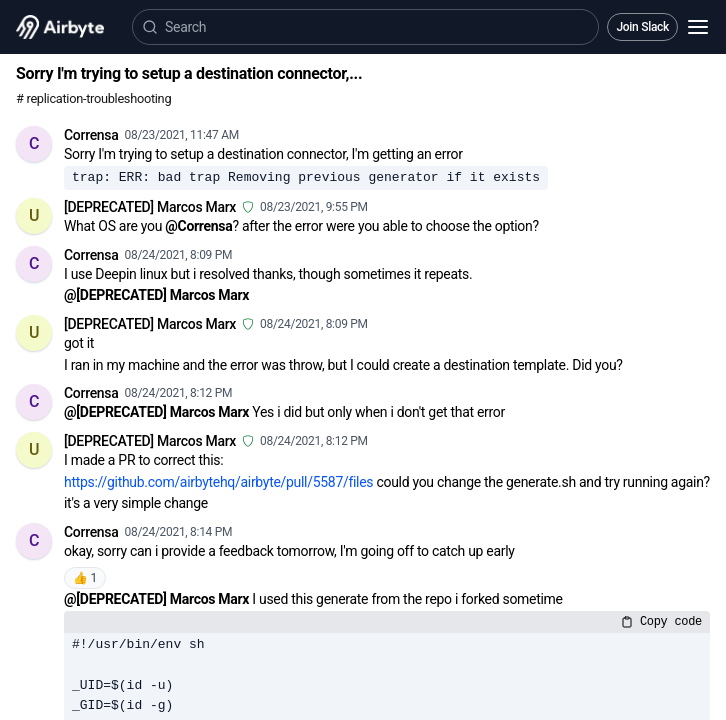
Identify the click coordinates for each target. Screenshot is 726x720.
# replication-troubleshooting (93, 98)
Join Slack (642, 27)
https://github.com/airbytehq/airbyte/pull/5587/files (218, 482)
